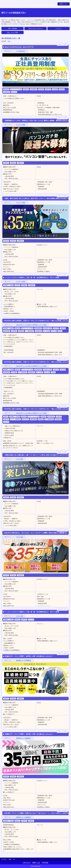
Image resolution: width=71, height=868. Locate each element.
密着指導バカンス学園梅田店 (24, 660)
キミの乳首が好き (21, 51)
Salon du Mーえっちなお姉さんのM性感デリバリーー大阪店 (31, 325)
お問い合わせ (27, 863)
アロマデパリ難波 (21, 125)
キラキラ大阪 (20, 459)
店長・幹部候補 (13, 28)
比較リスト (64, 4)
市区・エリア (11, 32)
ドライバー (58, 28)
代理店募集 (45, 863)
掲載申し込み (36, 863)
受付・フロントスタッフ (35, 28)
